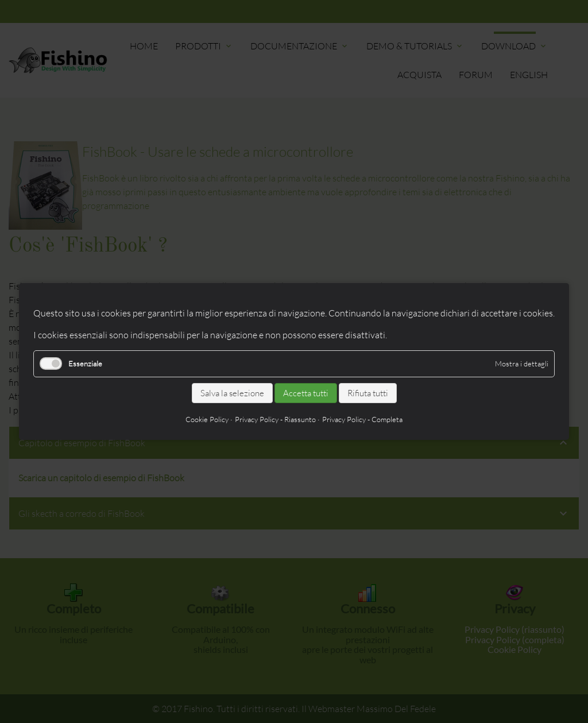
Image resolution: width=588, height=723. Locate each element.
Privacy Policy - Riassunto (275, 419)
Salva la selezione (232, 393)
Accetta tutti (306, 393)
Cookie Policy (207, 419)
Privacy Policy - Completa (362, 419)
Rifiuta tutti (368, 393)
